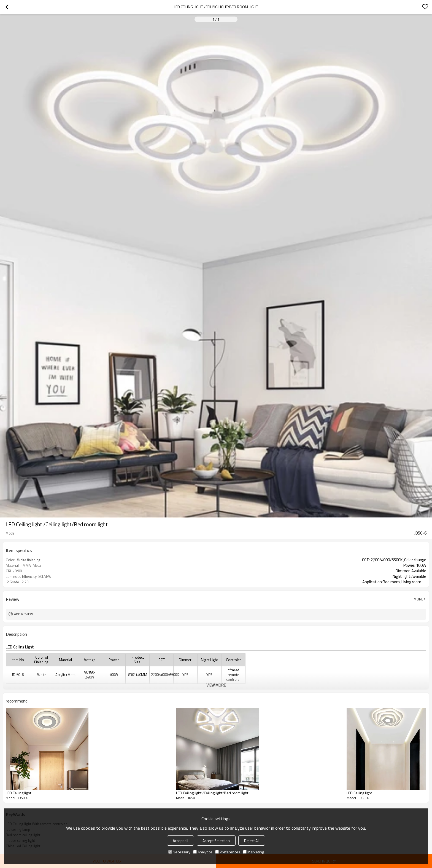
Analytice (203, 852)
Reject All (252, 841)
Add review (24, 614)
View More (216, 685)
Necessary (179, 852)
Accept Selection (216, 841)
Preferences (228, 852)
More (418, 599)
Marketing (253, 852)
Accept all (180, 841)
